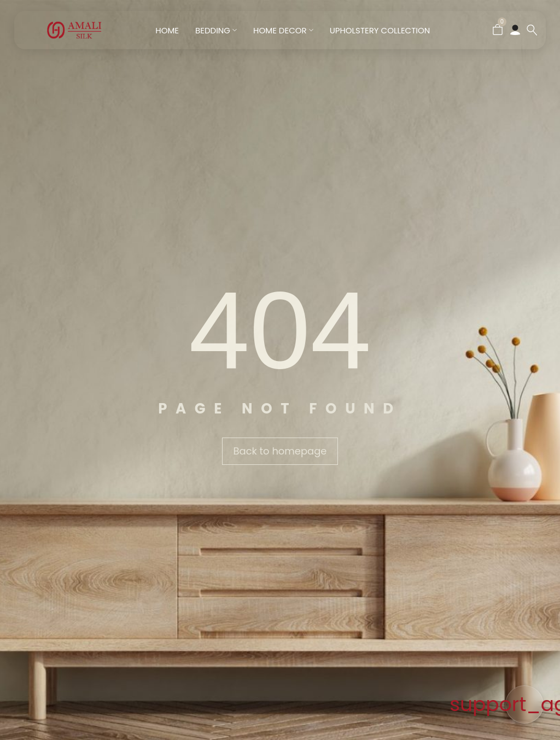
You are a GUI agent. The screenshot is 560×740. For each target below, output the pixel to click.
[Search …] (532, 30)
